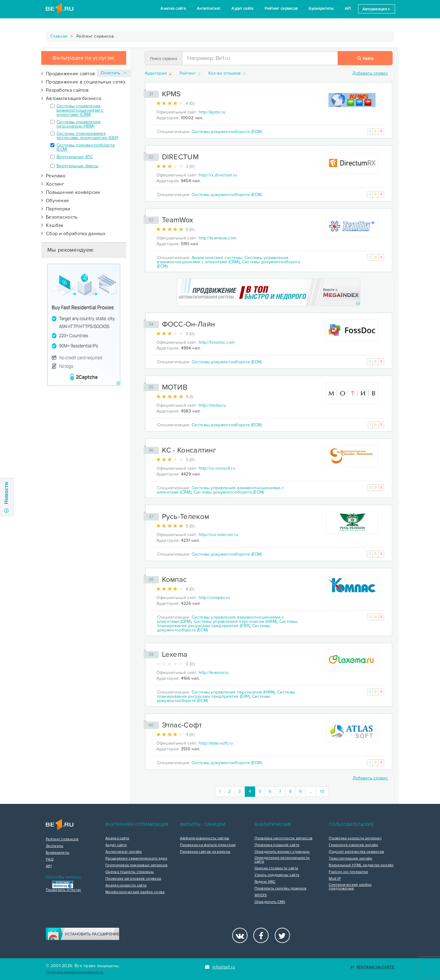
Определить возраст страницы (282, 852)
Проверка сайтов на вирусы (205, 852)
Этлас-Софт (182, 725)
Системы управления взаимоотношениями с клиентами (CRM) (80, 110)
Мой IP (335, 879)
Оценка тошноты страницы (130, 872)
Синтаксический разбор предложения (350, 887)
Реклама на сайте (372, 967)
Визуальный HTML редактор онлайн (361, 865)
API (348, 9)
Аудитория (159, 74)
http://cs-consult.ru (217, 468)
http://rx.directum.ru (218, 175)
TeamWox (178, 220)
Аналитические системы (217, 258)
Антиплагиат (209, 9)
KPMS (171, 94)
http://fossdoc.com (217, 342)
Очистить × (114, 73)
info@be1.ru (220, 967)
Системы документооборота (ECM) (86, 147)
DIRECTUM (180, 157)
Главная (59, 36)
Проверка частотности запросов (284, 838)
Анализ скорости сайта (126, 886)
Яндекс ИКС (265, 882)
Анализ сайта (173, 9)
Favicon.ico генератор (348, 872)
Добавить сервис (370, 73)
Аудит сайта (242, 9)
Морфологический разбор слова (135, 892)
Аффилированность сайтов (205, 838)
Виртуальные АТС (75, 157)
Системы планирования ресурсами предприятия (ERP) (87, 136)
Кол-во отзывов (228, 74)
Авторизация (377, 9)
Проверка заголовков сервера (133, 879)
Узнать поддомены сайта (277, 875)
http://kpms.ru (212, 112)
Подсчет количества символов (356, 852)
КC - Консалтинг (189, 450)
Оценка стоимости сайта (276, 868)
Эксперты (55, 846)
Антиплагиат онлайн (124, 852)
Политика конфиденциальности (75, 972)
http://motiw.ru (213, 405)
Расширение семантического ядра (136, 859)
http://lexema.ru (214, 673)
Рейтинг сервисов (281, 9)
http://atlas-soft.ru (216, 743)
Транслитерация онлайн (350, 859)
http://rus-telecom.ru (218, 535)
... (311, 791)
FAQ (50, 860)
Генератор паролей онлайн (353, 845)
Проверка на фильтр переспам (208, 845)
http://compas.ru (215, 598)
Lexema (175, 655)
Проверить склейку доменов (281, 889)
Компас (174, 580)
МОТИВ (175, 387)
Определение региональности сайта (282, 860)
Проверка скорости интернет (355, 838)
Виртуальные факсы (77, 166)
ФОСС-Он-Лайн (189, 324)
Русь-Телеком (186, 517)
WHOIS (261, 895)
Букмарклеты (321, 9)
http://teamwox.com (217, 238)
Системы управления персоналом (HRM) (79, 124)
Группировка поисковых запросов (136, 865)
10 (322, 791)
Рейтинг (190, 74)
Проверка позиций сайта (277, 845)
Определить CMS (270, 902)
